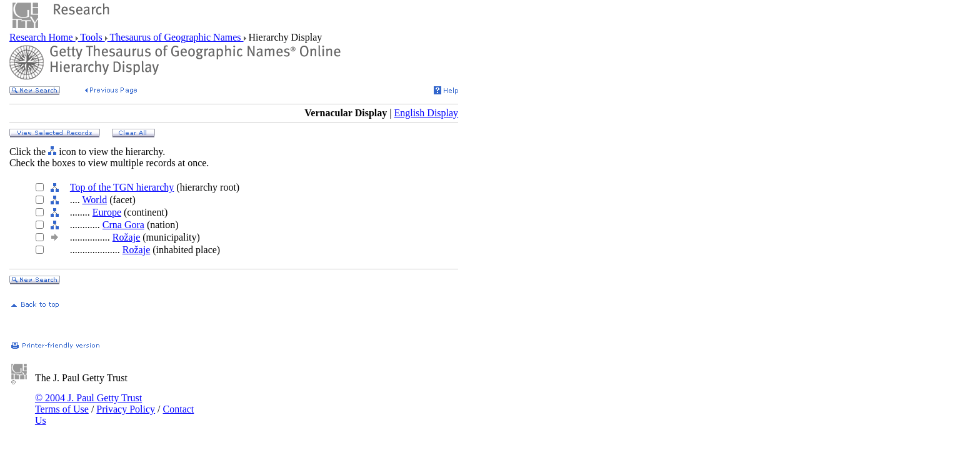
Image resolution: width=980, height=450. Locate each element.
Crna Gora (123, 225)
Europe (107, 212)
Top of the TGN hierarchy (122, 187)
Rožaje (126, 237)
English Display (426, 113)
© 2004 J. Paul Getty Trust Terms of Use (88, 403)
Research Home (42, 37)
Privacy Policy (126, 409)
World (95, 200)
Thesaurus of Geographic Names (176, 37)
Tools (92, 37)
